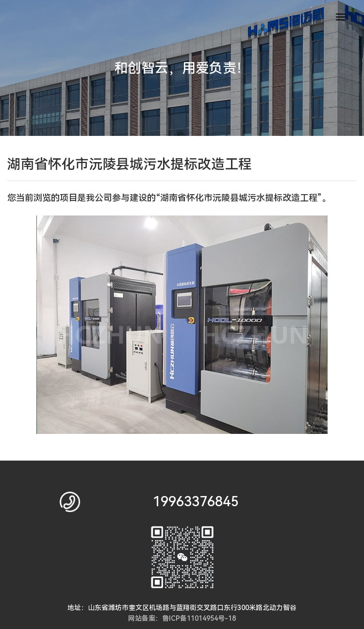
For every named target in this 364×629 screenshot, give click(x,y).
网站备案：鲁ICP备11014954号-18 (182, 618)
